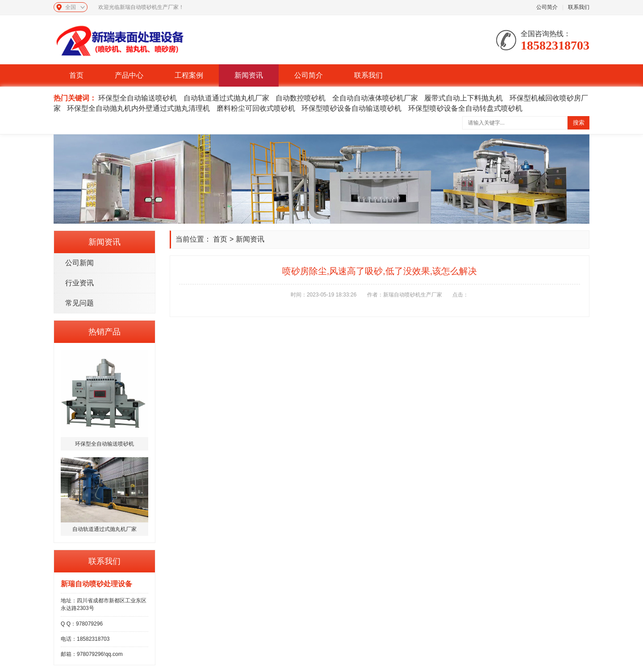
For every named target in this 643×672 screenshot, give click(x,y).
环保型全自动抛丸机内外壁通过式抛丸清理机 (138, 108)
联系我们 (579, 7)
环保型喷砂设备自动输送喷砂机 (351, 108)
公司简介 (547, 7)
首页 (76, 75)
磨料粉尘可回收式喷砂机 (256, 108)
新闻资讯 (249, 75)
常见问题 (79, 303)
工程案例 (189, 75)
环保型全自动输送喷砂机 (138, 98)
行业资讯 (79, 283)
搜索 (579, 123)
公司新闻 (79, 263)
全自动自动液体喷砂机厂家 (375, 98)
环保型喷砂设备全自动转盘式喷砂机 (465, 108)
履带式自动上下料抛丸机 (463, 98)
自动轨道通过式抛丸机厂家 (226, 98)
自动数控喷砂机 (301, 98)
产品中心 (129, 75)
